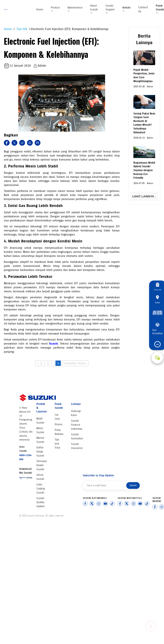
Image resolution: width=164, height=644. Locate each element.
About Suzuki (94, 9)
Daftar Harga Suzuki (40, 452)
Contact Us (143, 9)
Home (40, 10)
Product (55, 9)
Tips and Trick (57, 444)
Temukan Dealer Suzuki (42, 465)
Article (126, 9)
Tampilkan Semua (75, 363)
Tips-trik (21, 29)
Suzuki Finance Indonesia (77, 425)
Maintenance (75, 9)
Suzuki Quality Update (40, 502)
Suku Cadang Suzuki (41, 489)
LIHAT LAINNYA (144, 196)
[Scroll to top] (151, 626)
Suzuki (54, 344)
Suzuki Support (110, 9)
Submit (133, 485)
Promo (59, 424)
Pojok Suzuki (160, 9)
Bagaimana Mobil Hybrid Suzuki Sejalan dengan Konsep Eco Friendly (144, 170)
